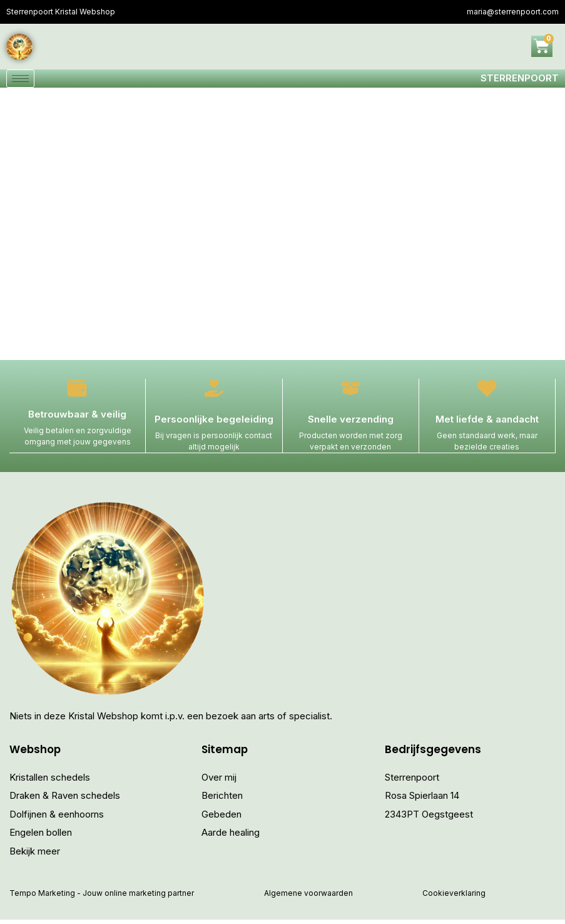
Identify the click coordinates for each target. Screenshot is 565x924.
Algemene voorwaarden (308, 898)
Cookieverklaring (454, 898)
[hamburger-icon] (20, 81)
